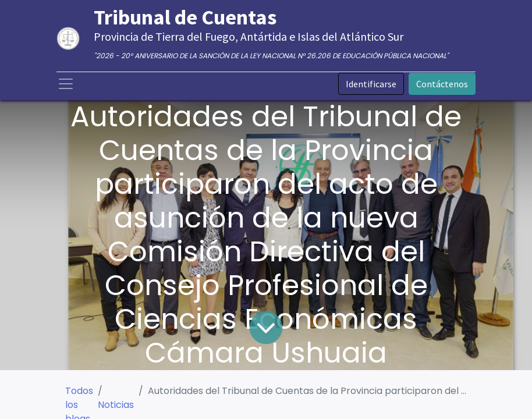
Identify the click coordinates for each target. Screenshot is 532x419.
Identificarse (371, 84)
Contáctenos (442, 84)
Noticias (116, 405)
